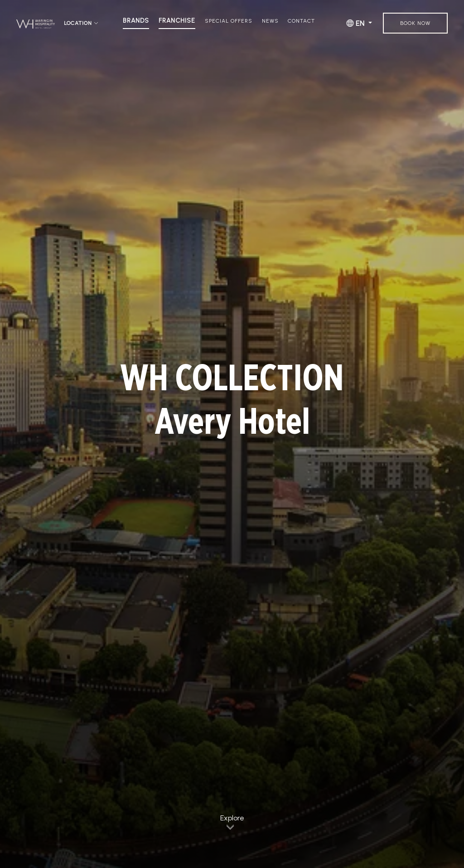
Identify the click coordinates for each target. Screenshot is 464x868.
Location (81, 23)
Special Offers (229, 21)
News (270, 21)
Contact (301, 21)
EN (356, 23)
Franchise (177, 21)
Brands (136, 21)
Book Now (415, 23)
